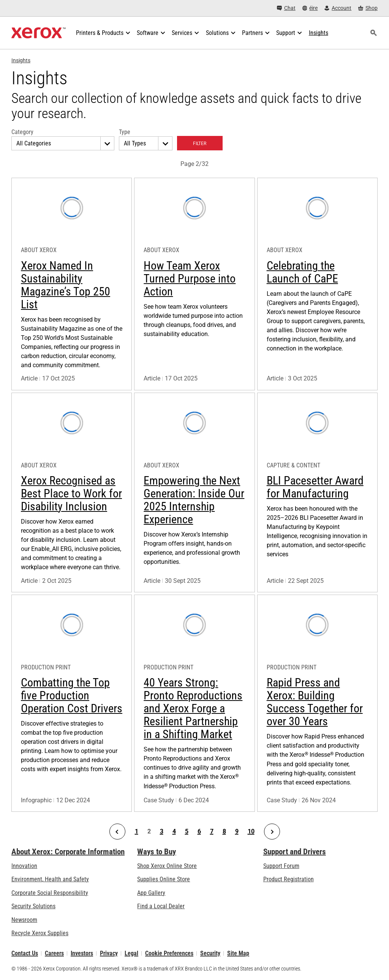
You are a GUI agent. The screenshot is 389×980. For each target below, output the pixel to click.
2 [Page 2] (149, 832)
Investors (82, 953)
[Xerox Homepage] (39, 33)
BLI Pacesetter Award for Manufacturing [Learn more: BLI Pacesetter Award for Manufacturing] (315, 487)
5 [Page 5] (187, 832)
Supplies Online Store (164, 879)
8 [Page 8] (224, 832)
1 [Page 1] (137, 832)
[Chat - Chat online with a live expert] (286, 8)
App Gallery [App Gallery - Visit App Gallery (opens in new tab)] (151, 893)
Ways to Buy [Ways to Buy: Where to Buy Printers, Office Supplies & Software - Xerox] (157, 852)
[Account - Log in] (338, 8)
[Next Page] (272, 832)
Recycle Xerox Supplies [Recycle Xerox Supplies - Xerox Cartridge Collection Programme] (40, 933)
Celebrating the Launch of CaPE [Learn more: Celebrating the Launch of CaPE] (302, 272)
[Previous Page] (117, 832)
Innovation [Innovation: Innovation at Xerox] (24, 866)
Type (125, 132)
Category (22, 132)
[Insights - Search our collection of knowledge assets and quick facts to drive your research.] (319, 33)
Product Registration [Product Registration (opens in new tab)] (289, 879)
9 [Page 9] (237, 832)
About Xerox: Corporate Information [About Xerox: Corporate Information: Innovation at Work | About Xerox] (68, 852)
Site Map (238, 953)
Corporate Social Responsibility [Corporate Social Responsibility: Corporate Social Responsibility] (50, 893)
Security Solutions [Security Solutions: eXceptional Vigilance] (33, 906)
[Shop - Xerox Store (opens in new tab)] (368, 8)
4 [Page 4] (174, 832)
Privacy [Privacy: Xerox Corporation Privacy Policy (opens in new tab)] (109, 953)
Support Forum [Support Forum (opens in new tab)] (281, 866)
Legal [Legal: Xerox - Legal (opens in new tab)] (131, 953)
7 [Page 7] (212, 832)
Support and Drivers (295, 852)
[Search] (373, 33)
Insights (21, 60)
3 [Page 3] (162, 832)
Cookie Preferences (169, 953)
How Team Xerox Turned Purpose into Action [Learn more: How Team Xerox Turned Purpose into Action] (190, 279)
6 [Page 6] (199, 832)
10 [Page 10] (251, 832)
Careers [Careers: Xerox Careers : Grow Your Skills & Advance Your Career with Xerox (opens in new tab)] (54, 953)
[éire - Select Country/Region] (310, 8)
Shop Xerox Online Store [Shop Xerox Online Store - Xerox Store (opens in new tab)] (167, 866)
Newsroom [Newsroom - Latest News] (24, 920)
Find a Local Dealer (161, 906)
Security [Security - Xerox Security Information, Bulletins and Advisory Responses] (210, 953)
